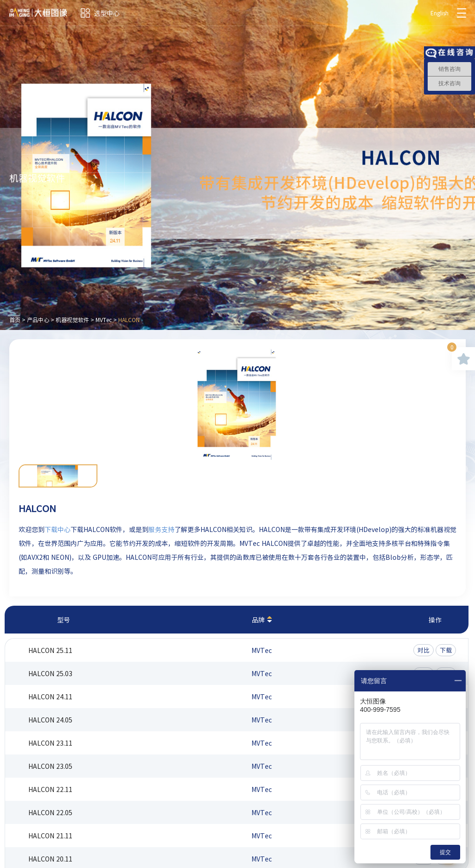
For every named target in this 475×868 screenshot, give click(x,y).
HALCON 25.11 (50, 650)
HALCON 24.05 (50, 720)
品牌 (258, 620)
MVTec (104, 320)
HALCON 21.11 (50, 836)
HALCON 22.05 (50, 812)
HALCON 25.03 (50, 673)
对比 (424, 650)
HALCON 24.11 (50, 697)
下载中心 (58, 529)
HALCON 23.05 (50, 766)
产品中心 (38, 320)
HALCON (129, 320)
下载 (446, 650)
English (440, 13)
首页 (15, 320)
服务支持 (161, 529)
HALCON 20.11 (50, 859)
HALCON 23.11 (50, 743)
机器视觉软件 (72, 320)
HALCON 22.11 (50, 789)
